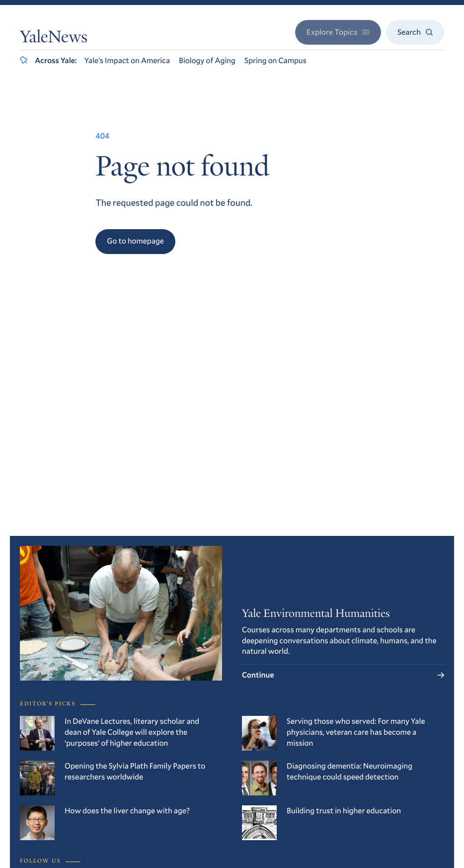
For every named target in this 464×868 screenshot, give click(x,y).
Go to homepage (135, 241)
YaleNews (54, 38)
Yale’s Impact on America (127, 60)
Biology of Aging (207, 60)
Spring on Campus (275, 60)
